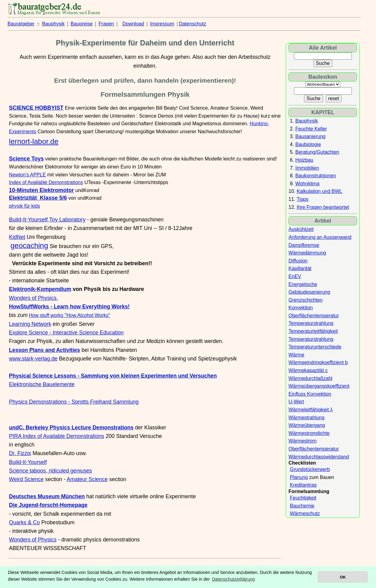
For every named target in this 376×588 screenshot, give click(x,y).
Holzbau (305, 160)
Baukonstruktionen (316, 176)
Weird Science (26, 479)
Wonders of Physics (33, 298)
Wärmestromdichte (309, 433)
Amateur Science (87, 479)
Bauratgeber (21, 24)
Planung (299, 477)
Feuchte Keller (311, 129)
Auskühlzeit (301, 229)
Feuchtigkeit (303, 498)
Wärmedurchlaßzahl (310, 378)
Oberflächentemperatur (314, 316)
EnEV (295, 276)
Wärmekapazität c (308, 370)
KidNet (17, 237)
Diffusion (298, 261)
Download (133, 24)
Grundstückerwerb (310, 469)
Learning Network (30, 324)
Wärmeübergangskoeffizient (319, 386)
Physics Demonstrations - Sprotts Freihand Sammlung (74, 402)
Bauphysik (54, 24)
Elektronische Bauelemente (42, 384)
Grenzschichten (305, 300)
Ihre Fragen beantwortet (323, 207)
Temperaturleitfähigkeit (313, 331)
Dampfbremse (304, 245)
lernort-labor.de (34, 141)
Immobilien (307, 168)
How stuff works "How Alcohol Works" (70, 315)
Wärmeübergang (307, 425)
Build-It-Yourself (28, 462)
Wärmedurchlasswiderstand (319, 457)
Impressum (162, 24)
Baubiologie (308, 144)
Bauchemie (302, 506)
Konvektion (301, 308)
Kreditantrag (303, 485)
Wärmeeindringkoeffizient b (318, 362)
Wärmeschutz (305, 513)
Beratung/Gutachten (317, 152)
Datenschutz (192, 24)
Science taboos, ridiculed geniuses (50, 471)
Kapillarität (300, 268)
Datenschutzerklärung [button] (233, 579)
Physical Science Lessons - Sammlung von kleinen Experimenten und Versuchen (113, 376)
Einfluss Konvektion (310, 394)
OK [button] (343, 577)
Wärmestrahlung (306, 418)
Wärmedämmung (307, 253)
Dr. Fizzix (20, 453)
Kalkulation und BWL (320, 191)
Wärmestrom (303, 441)
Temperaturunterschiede (315, 347)
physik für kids (24, 206)
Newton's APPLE (27, 175)
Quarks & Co (24, 522)
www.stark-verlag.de (33, 359)
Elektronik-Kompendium (40, 289)
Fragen (106, 24)
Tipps (303, 199)
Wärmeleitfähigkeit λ (310, 410)
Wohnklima (308, 184)
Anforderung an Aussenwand (320, 237)
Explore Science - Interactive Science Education (66, 333)
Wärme (296, 355)
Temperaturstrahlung (311, 323)
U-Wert (296, 402)
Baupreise (82, 24)
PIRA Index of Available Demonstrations (56, 436)
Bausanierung (311, 136)
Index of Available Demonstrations (46, 182)
